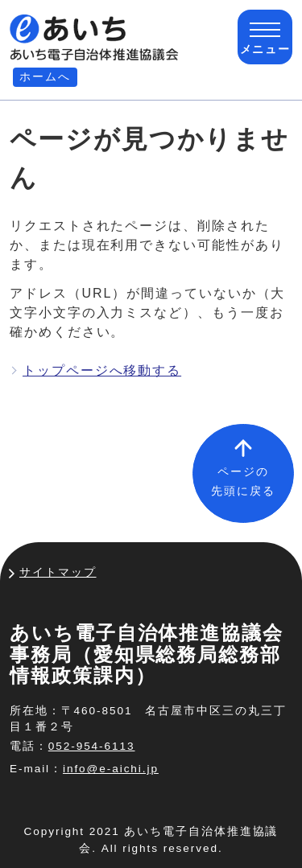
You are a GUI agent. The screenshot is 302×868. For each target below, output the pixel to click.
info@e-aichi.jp (111, 769)
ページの (243, 481)
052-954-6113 (92, 746)
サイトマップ (58, 572)
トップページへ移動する (102, 370)
